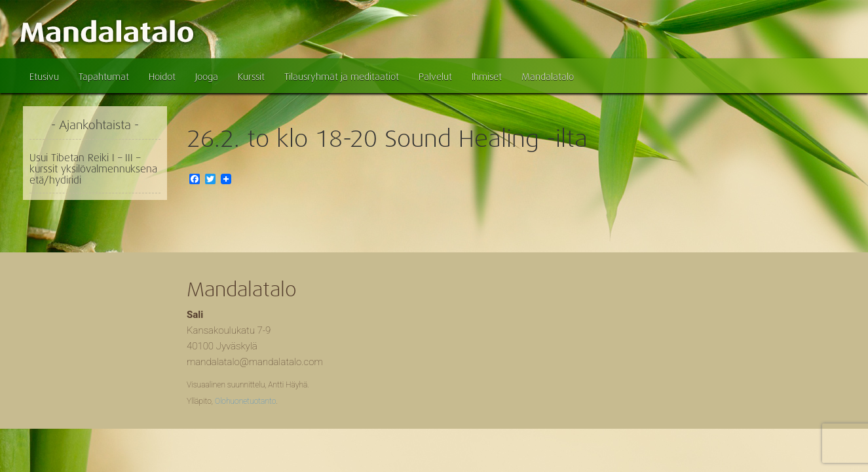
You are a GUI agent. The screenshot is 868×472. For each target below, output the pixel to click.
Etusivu (44, 77)
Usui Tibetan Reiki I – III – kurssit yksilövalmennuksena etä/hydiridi (93, 169)
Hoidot (162, 77)
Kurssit (251, 77)
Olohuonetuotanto (245, 401)
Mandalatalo (548, 77)
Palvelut (435, 77)
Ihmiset (487, 77)
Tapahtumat (104, 77)
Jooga (207, 77)
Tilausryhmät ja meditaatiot (342, 77)
